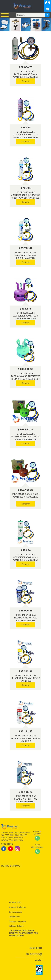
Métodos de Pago (16, 926)
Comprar (26, 81)
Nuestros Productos (17, 907)
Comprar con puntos (17, 921)
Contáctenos (14, 917)
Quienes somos (15, 912)
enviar (39, 960)
